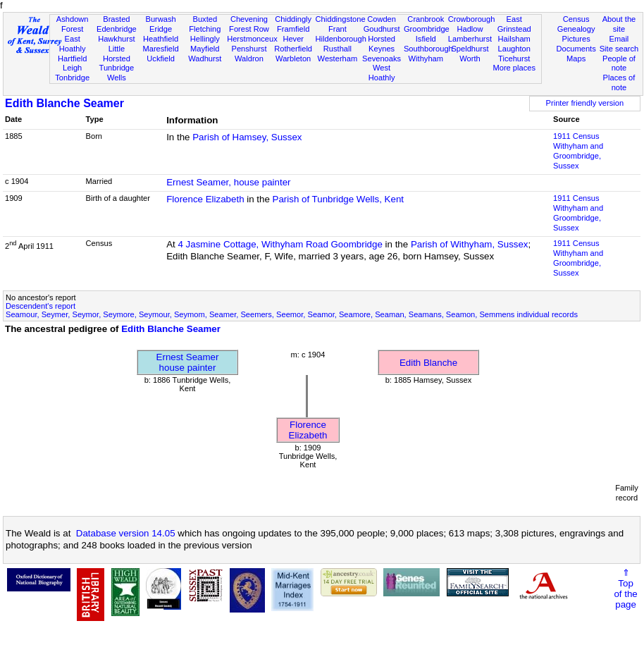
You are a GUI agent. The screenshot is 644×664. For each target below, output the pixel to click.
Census (576, 19)
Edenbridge (117, 29)
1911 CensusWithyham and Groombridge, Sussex (578, 151)
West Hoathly (382, 73)
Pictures (576, 39)
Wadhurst (205, 59)
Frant (338, 29)
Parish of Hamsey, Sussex (247, 137)
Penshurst (249, 49)
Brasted (116, 19)
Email (619, 39)
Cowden (382, 19)
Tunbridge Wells (117, 73)
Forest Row (249, 29)
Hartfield (72, 59)
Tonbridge (72, 78)
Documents (576, 49)
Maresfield (160, 49)
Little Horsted (117, 54)
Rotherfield (293, 49)
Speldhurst (470, 49)
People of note (619, 63)
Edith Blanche (428, 363)
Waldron (249, 59)
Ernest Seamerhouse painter (188, 362)
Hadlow (470, 29)
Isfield (426, 39)
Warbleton (293, 59)
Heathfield (161, 39)
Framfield (293, 29)
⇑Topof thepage (625, 589)
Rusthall (338, 49)
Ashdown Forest (73, 24)
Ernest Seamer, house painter (228, 182)
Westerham (338, 59)
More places (514, 68)
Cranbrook (426, 19)
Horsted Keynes (382, 44)
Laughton (514, 49)
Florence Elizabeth (205, 199)
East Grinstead (514, 24)
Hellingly (205, 39)
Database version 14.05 (126, 533)
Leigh (72, 68)
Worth (470, 59)
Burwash (160, 19)
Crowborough (472, 19)
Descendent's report (41, 306)
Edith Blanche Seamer (64, 103)
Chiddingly (293, 19)
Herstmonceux (252, 39)
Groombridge (427, 29)
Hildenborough (341, 39)
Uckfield (161, 59)
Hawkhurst (116, 39)
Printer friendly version (585, 103)
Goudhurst (382, 29)
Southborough (428, 49)
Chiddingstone (341, 19)
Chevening (249, 19)
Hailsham (514, 39)
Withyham (426, 59)
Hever (293, 39)
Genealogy (576, 29)
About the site (619, 24)
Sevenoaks (382, 59)
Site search (619, 49)
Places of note (619, 82)
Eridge (161, 29)
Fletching (205, 29)
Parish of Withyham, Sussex (470, 244)
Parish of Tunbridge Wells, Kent (338, 199)
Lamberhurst (470, 39)
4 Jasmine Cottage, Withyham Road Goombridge (280, 244)
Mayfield (205, 49)
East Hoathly (73, 44)
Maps (576, 59)
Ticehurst (514, 59)
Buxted (205, 19)
